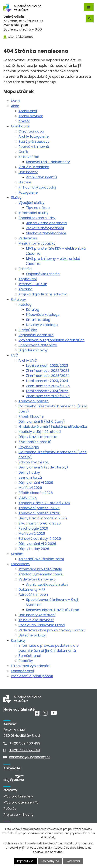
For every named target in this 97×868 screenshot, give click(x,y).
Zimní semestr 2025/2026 (48, 396)
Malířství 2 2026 (32, 533)
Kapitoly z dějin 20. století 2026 (44, 503)
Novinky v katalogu (42, 325)
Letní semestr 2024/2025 (47, 391)
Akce (15, 106)
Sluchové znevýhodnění (46, 233)
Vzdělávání (28, 238)
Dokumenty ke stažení (37, 615)
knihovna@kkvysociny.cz (30, 757)
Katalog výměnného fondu (41, 574)
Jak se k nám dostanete (46, 223)
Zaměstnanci (30, 656)
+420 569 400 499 (25, 743)
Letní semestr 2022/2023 (47, 365)
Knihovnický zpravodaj (37, 187)
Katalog (25, 304)
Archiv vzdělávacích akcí (47, 584)
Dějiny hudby (29, 472)
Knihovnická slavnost (36, 620)
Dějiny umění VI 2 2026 (37, 544)
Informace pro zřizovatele (40, 569)
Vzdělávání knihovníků (37, 579)
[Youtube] (54, 714)
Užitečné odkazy (32, 635)
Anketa (24, 121)
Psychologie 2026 (33, 528)
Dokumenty (28, 172)
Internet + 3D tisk (33, 284)
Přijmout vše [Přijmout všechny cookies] (25, 861)
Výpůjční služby (31, 203)
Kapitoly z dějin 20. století (40, 432)
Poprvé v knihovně (34, 147)
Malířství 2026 (30, 488)
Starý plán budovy (34, 141)
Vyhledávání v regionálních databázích (52, 340)
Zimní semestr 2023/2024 (48, 376)
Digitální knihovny (33, 350)
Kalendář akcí (22, 671)
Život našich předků (35, 442)
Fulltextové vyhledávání (31, 666)
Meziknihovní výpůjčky (37, 243)
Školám (17, 554)
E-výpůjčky (28, 330)
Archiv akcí (28, 111)
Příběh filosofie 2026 (36, 493)
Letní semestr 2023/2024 (47, 381)
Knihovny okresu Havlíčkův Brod (53, 610)
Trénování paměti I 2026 (39, 508)
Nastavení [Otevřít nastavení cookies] (73, 861)
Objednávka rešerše (43, 274)
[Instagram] (45, 714)
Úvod (15, 101)
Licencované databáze (38, 345)
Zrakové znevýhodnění (45, 228)
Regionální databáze (36, 335)
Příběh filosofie (31, 416)
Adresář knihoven (33, 595)
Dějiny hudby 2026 (34, 549)
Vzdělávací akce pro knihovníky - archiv (52, 630)
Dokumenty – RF (32, 589)
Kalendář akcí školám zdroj (41, 559)
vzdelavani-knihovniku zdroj (42, 625)
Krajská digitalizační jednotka (43, 294)
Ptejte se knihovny (18, 815)
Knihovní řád (29, 157)
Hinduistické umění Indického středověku (53, 427)
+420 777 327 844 (25, 750)
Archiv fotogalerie (34, 136)
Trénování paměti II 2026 (39, 513)
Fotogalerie (28, 192)
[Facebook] (37, 714)
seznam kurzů (30, 477)
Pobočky (26, 661)
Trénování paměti (34, 401)
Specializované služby (37, 218)
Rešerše (25, 269)
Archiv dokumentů (42, 177)
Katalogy (18, 299)
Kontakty (18, 640)
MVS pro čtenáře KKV (21, 802)
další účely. (48, 837)
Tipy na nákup (38, 208)
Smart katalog (38, 320)
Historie (25, 182)
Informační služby (33, 213)
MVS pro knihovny (18, 796)
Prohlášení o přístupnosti (32, 676)
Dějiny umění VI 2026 (36, 483)
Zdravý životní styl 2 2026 (40, 539)
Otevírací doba (31, 131)
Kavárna (26, 289)
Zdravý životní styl (34, 462)
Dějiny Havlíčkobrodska (38, 437)
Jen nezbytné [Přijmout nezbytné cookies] (50, 861)
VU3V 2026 (28, 498)
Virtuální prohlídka (34, 167)
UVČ (15, 355)
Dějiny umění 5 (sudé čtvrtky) (43, 467)
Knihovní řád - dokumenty (48, 162)
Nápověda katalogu (43, 315)
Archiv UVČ (28, 360)
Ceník (23, 152)
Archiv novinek (31, 116)
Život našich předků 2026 (40, 523)
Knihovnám (20, 564)
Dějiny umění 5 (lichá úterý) (42, 421)
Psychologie (29, 447)
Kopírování (28, 279)
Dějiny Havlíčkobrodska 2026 (43, 518)
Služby (16, 197)
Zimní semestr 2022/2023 (48, 371)
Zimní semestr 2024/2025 (48, 386)
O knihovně (20, 126)
